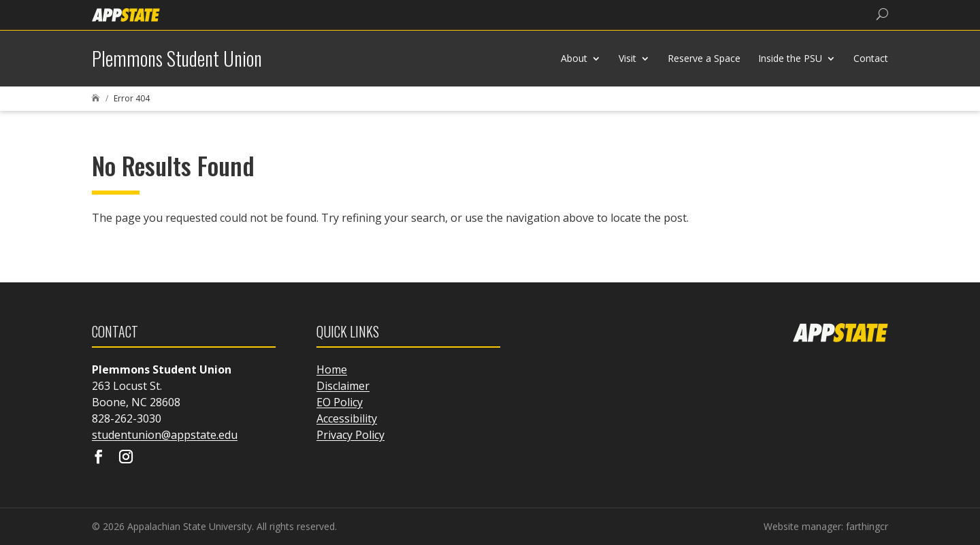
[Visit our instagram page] (126, 458)
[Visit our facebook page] (99, 458)
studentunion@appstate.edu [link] (165, 435)
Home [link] (332, 369)
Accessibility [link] (347, 418)
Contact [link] (871, 58)
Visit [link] (627, 58)
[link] (126, 14)
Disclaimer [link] (343, 386)
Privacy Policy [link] (350, 435)
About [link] (574, 58)
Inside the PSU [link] (790, 58)
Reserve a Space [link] (704, 58)
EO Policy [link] (340, 402)
